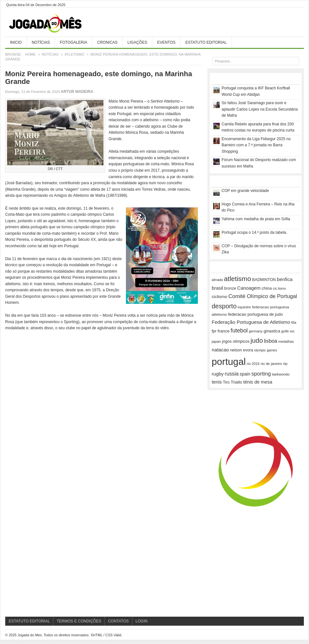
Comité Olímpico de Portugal (263, 296)
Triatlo (236, 382)
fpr (214, 331)
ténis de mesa (258, 382)
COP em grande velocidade (245, 191)
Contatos (118, 621)
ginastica (272, 331)
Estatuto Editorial (206, 42)
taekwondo (281, 374)
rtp (285, 363)
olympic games (265, 350)
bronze (230, 288)
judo (257, 340)
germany (256, 331)
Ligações (137, 42)
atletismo (237, 279)
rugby (218, 374)
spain (245, 374)
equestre (244, 307)
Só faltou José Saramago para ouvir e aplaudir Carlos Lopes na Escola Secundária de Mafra (260, 109)
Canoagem (249, 288)
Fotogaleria (73, 42)
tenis (217, 382)
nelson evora (242, 350)
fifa (294, 322)
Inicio (16, 42)
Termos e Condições (79, 621)
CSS (109, 635)
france (224, 331)
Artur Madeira (77, 92)
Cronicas (107, 42)
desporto (224, 306)
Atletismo (75, 54)
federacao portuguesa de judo (256, 314)
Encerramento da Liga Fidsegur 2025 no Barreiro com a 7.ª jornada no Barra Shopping (256, 145)
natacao (220, 350)
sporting (261, 374)
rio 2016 (253, 364)
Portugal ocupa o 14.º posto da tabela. (254, 232)
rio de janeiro (271, 364)
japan (216, 341)
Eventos (166, 42)
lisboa (271, 341)
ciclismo (220, 297)
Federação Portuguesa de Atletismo (251, 322)
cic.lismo (279, 288)
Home (30, 54)
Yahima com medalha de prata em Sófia (256, 219)
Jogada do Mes (53, 23)
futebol (239, 331)
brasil (217, 288)
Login (141, 621)
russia (232, 374)
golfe (285, 331)
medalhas (286, 341)
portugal (229, 362)
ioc (292, 331)
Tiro (226, 382)
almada (217, 280)
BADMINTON (264, 280)
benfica (285, 279)
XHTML (97, 635)
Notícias (41, 42)
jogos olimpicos (236, 341)
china (267, 288)
